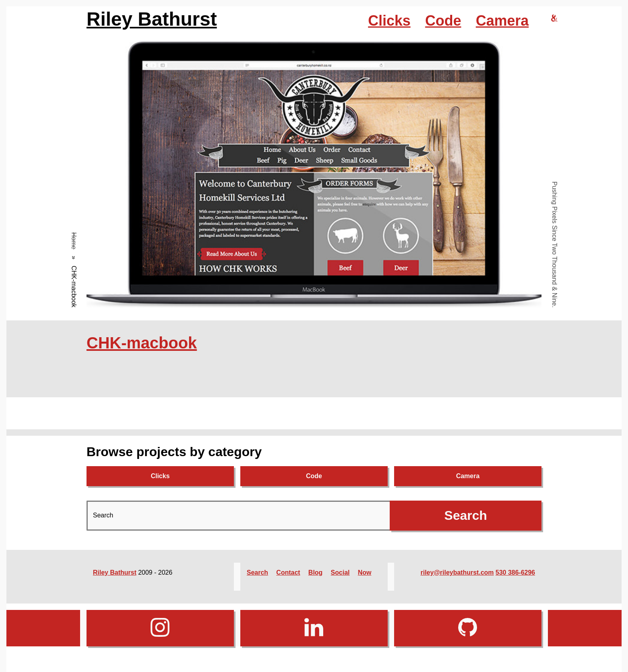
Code (443, 21)
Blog (316, 572)
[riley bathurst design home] (554, 19)
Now (364, 572)
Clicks (389, 21)
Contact (288, 572)
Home (74, 241)
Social (340, 572)
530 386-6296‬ (515, 572)
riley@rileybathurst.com (457, 572)
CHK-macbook (142, 343)
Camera (502, 21)
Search (257, 572)
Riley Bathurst (152, 19)
